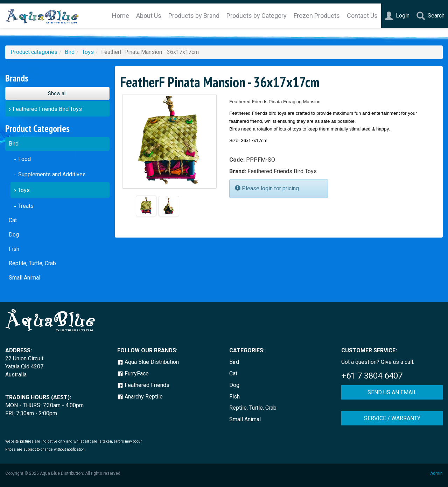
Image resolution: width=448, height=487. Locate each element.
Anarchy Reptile (140, 397)
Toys (88, 52)
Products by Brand (194, 16)
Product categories (34, 52)
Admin (436, 473)
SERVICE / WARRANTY (392, 418)
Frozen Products (317, 16)
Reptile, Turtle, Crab (32, 263)
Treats (26, 206)
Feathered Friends (143, 385)
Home (121, 16)
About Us (149, 16)
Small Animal (24, 278)
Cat (13, 220)
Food (24, 159)
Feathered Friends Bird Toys (47, 109)
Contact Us (362, 16)
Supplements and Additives (52, 174)
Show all (57, 93)
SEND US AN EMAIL (392, 392)
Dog (14, 235)
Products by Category (257, 16)
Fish (14, 249)
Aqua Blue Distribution (148, 362)
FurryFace (133, 373)
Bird (70, 52)
